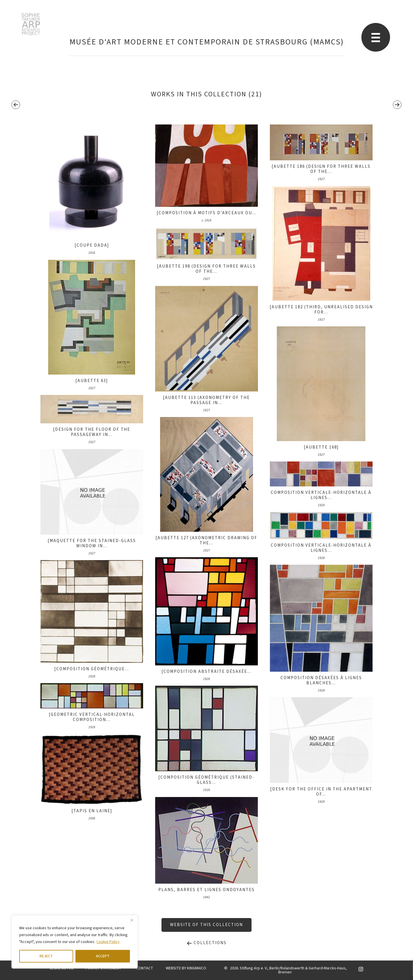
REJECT (46, 956)
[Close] (132, 920)
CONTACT (145, 968)
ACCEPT (103, 956)
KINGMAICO (197, 968)
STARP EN (31, 24)
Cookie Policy (108, 942)
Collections (206, 943)
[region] (75, 942)
